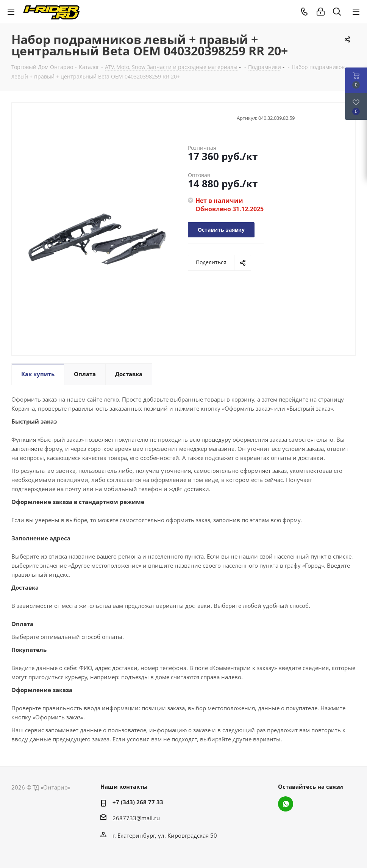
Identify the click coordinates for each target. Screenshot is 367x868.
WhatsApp (286, 804)
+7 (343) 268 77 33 (138, 802)
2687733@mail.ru (136, 818)
